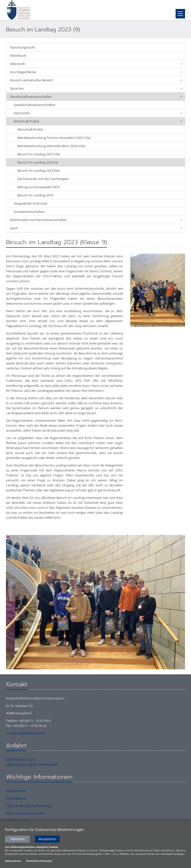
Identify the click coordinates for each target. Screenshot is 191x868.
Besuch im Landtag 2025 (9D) (39, 154)
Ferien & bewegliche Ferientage (29, 806)
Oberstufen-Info (18, 821)
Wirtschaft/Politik (26, 121)
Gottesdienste (16, 798)
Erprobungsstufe (22, 47)
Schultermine (16, 791)
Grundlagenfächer (23, 72)
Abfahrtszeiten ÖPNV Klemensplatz (32, 764)
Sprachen (17, 88)
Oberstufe (17, 64)
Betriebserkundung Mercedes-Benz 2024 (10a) (51, 146)
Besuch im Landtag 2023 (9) (38, 162)
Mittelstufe (18, 56)
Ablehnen (18, 839)
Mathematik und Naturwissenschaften (38, 220)
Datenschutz (13, 861)
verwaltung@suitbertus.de (26, 733)
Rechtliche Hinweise (39, 861)
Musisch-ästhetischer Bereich (31, 80)
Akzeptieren (47, 839)
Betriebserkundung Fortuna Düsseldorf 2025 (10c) (54, 138)
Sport (14, 228)
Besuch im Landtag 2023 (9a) (38, 171)
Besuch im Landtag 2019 (35, 195)
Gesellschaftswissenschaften (31, 97)
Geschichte (22, 113)
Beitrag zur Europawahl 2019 (38, 187)
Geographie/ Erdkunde (30, 203)
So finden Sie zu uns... (22, 759)
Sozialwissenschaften (29, 212)
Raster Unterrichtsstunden (26, 813)
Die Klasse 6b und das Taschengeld (43, 179)
